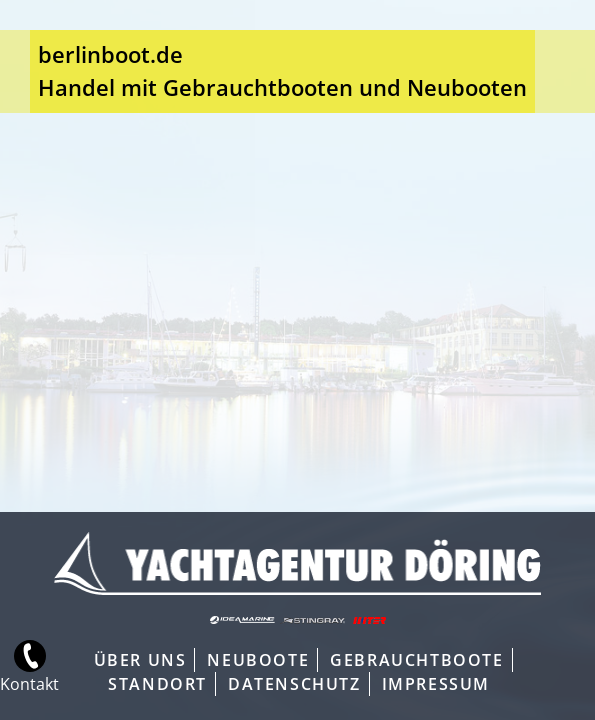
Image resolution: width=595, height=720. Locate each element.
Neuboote (258, 660)
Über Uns (140, 660)
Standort (157, 684)
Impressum (436, 684)
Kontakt (19, 684)
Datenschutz (294, 684)
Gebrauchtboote (416, 660)
